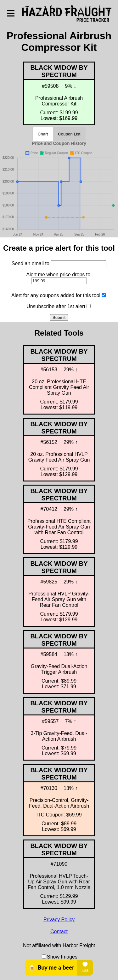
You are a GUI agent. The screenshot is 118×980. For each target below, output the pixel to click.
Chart (43, 134)
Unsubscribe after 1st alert (56, 306)
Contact (59, 932)
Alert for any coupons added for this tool (56, 295)
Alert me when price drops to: (59, 274)
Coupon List (69, 134)
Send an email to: (31, 263)
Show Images (62, 957)
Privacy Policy (59, 920)
